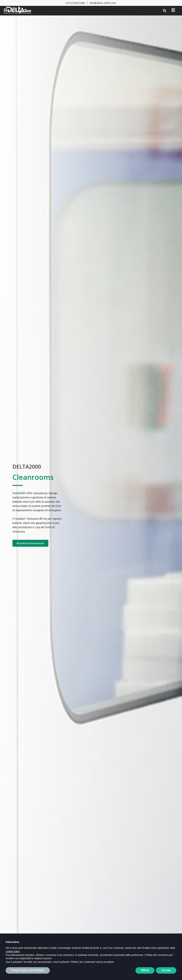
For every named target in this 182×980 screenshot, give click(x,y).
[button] (165, 11)
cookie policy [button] (13, 959)
